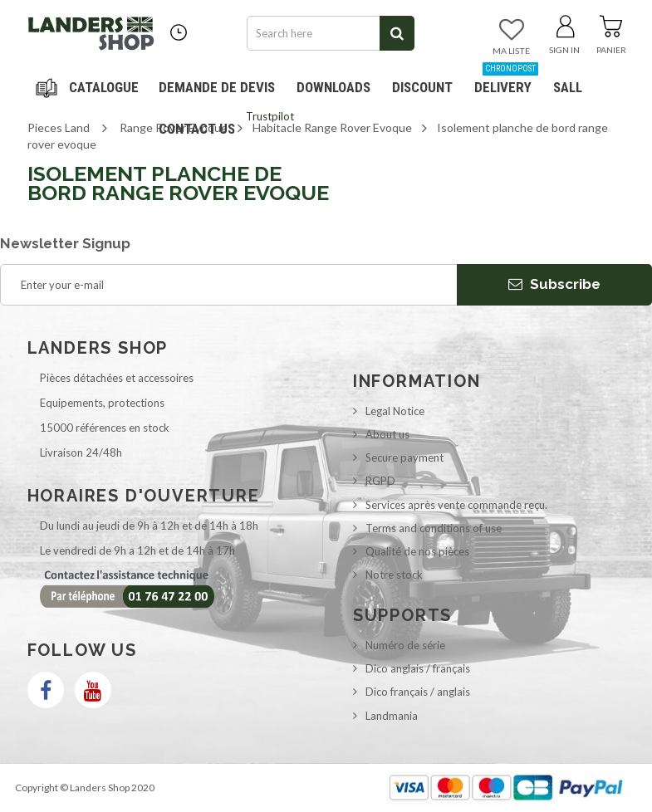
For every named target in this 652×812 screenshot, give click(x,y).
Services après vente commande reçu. (456, 505)
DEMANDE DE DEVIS (217, 87)
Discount (426, 81)
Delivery (506, 81)
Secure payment (404, 457)
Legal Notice (395, 411)
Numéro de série (405, 645)
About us (387, 434)
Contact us (197, 129)
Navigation (90, 87)
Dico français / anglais (418, 692)
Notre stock (394, 575)
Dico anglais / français (418, 668)
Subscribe (554, 284)
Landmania (392, 716)
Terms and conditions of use (434, 528)
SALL (568, 87)
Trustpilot (270, 116)
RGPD (380, 481)
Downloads (333, 87)
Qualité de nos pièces (417, 551)
